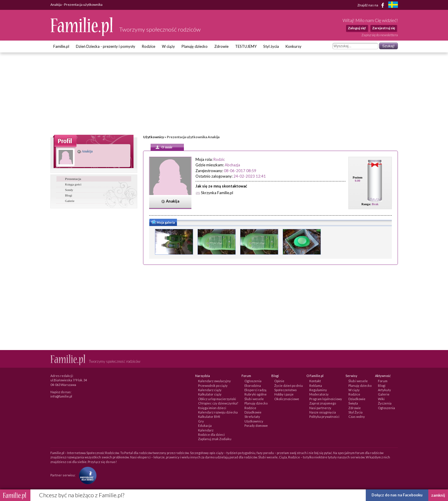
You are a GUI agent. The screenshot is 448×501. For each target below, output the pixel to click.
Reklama (316, 386)
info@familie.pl (61, 396)
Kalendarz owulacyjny (214, 381)
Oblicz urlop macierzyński (217, 399)
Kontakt (315, 381)
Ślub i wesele (254, 399)
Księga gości (73, 184)
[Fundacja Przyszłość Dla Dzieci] (86, 475)
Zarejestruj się (384, 28)
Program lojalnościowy (326, 399)
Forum (383, 381)
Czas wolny (357, 417)
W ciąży (168, 46)
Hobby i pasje (284, 394)
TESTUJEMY (246, 46)
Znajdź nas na (372, 5)
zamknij (438, 495)
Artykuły (384, 390)
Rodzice (149, 46)
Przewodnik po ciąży (213, 386)
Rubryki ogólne (256, 394)
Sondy (69, 190)
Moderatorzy (319, 394)
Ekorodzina (253, 386)
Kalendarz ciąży (210, 390)
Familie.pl (61, 46)
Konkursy (294, 46)
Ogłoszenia (253, 381)
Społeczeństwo (285, 390)
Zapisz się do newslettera (380, 35)
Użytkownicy (153, 137)
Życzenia (385, 403)
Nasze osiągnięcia (323, 412)
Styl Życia (355, 412)
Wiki (381, 399)
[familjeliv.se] (393, 5)
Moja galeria (163, 223)
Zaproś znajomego (323, 403)
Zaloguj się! (357, 28)
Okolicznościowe (287, 399)
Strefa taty (252, 417)
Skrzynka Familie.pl (217, 193)
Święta (353, 403)
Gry (201, 421)
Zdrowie (221, 46)
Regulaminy (318, 390)
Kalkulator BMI (209, 417)
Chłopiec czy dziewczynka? (218, 403)
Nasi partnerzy (320, 408)
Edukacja (205, 426)
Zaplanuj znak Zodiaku (215, 439)
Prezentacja (73, 179)
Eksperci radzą (255, 390)
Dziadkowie (253, 412)
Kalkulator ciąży (210, 394)
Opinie (279, 381)
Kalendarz (206, 430)
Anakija (85, 151)
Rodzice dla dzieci (211, 434)
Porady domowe (256, 426)
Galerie (70, 201)
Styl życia (271, 46)
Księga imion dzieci (212, 408)
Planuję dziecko (195, 46)
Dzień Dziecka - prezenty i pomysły (106, 46)
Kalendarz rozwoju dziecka (218, 412)
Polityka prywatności (324, 417)
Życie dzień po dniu (289, 386)
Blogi (69, 195)
